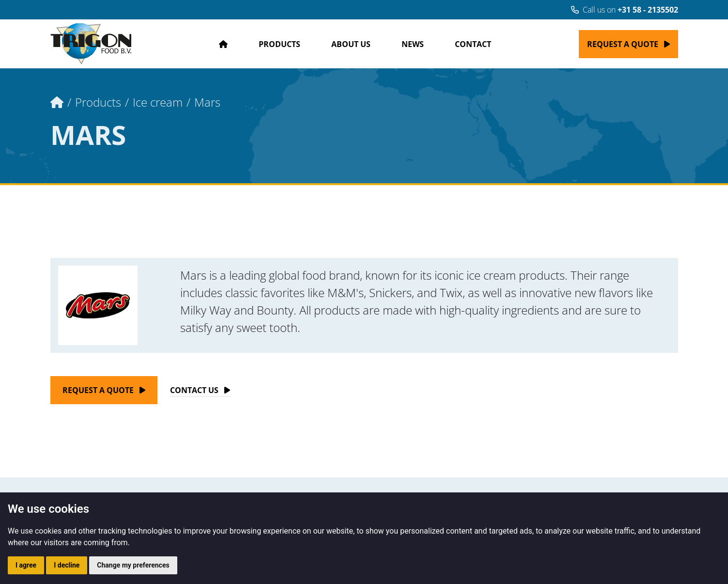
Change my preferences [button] (133, 565)
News (413, 44)
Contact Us (194, 390)
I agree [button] (26, 565)
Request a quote (623, 44)
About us (351, 44)
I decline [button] (67, 565)
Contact (473, 44)
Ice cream (158, 102)
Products (279, 44)
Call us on (625, 10)
